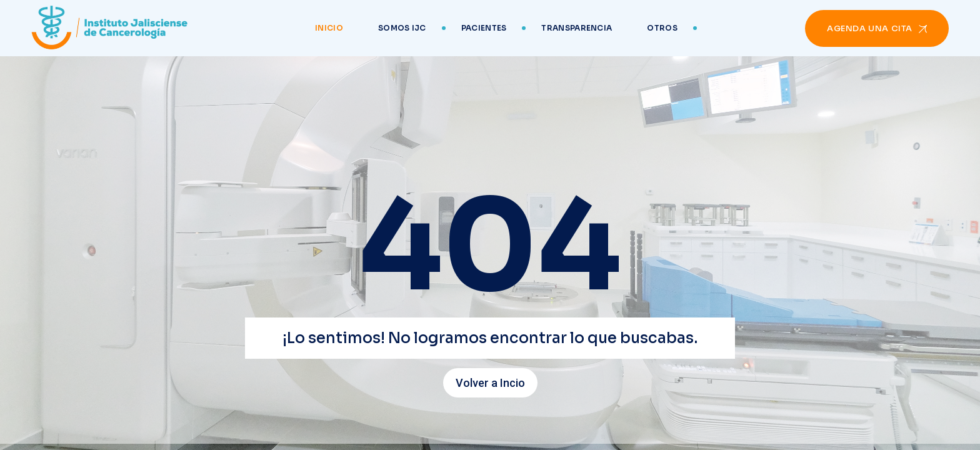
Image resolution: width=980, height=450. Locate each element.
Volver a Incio (490, 383)
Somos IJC (402, 28)
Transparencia (577, 28)
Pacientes (484, 28)
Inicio (329, 28)
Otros (662, 28)
